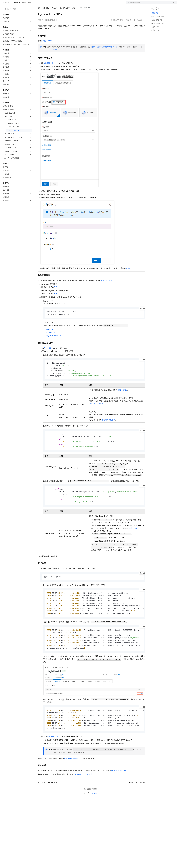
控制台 (159, 4)
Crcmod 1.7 (51, 340)
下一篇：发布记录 (137, 795)
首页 (39, 15)
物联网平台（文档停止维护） (22, 10)
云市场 (56, 4)
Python (57, 294)
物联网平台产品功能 (119, 783)
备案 (154, 4)
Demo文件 (48, 356)
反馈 (94, 806)
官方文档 (6, 10)
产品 (30, 4)
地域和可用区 (122, 398)
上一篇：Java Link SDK (47, 795)
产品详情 (128, 27)
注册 (165, 4)
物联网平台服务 (47, 48)
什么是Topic (132, 538)
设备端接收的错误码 (72, 771)
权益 (45, 4)
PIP (56, 301)
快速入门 (75, 15)
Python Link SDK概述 (84, 787)
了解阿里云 (76, 4)
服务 (68, 4)
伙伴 (63, 4)
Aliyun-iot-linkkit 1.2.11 (55, 343)
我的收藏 (140, 28)
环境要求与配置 (107, 288)
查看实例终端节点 (109, 428)
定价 (50, 4)
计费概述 (54, 57)
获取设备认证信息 (97, 412)
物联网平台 (46, 15)
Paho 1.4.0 (50, 337)
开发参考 (55, 15)
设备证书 (129, 276)
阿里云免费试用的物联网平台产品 (105, 54)
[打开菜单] (4, 4)
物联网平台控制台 (50, 71)
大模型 (24, 4)
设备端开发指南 (65, 15)
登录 (173, 4)
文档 (149, 4)
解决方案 (37, 4)
